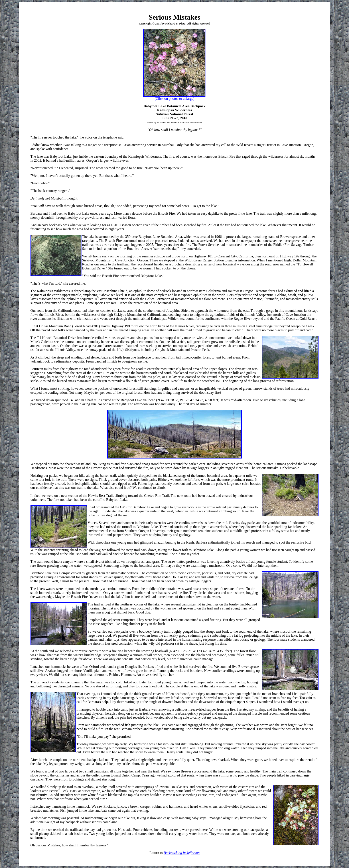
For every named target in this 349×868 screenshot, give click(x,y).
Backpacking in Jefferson (182, 853)
